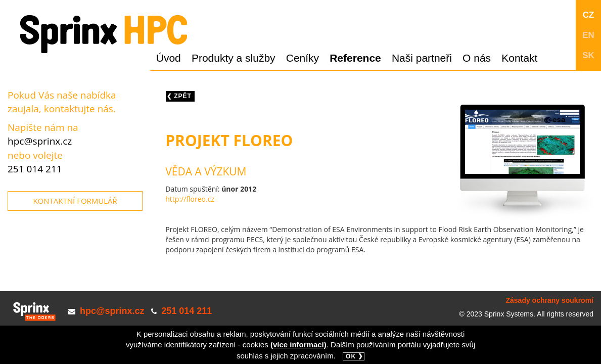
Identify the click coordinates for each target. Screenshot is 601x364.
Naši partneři (422, 58)
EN (588, 35)
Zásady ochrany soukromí (549, 300)
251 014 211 (35, 169)
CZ (589, 15)
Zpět (183, 96)
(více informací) (298, 345)
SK (588, 55)
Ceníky (303, 58)
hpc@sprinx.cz (40, 141)
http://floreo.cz (190, 199)
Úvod (169, 58)
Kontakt (519, 58)
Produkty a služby (234, 58)
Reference (355, 58)
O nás (477, 58)
